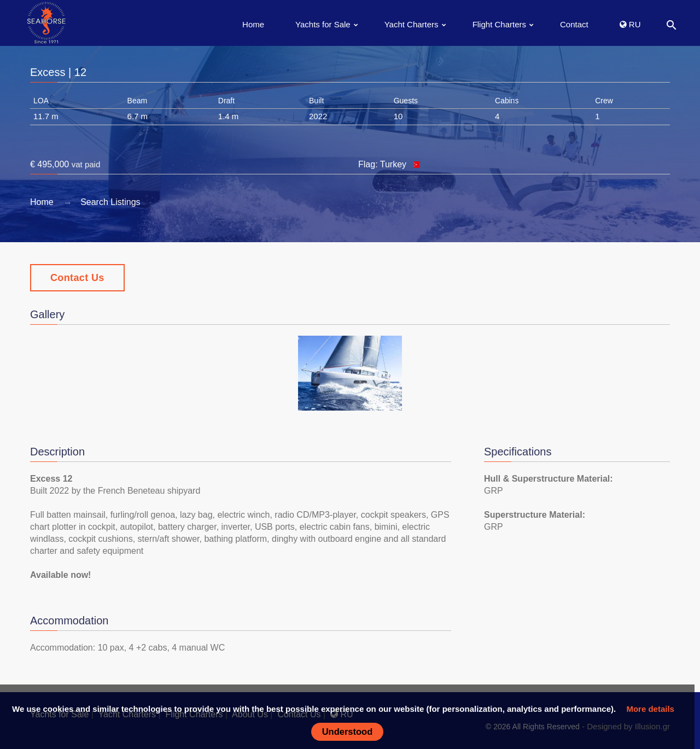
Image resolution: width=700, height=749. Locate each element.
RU (630, 24)
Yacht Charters (412, 24)
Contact (574, 24)
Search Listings (110, 202)
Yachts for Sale (323, 24)
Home (253, 24)
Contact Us (77, 278)
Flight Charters (499, 24)
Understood (348, 732)
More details (650, 709)
